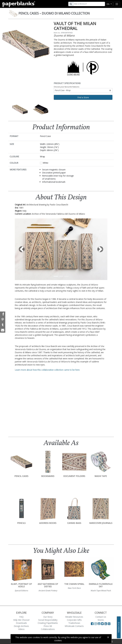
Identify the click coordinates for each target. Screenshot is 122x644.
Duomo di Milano (64, 35)
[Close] (108, 637)
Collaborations (48, 629)
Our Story (48, 617)
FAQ (21, 617)
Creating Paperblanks (48, 623)
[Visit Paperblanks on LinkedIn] (106, 624)
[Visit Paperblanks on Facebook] (92, 624)
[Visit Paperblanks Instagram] (96, 624)
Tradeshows (74, 623)
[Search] (89, 4)
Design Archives (21, 626)
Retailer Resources (74, 617)
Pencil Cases (54, 13)
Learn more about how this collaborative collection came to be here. (47, 370)
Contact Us (101, 617)
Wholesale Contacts (74, 626)
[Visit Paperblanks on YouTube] (99, 624)
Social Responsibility (48, 620)
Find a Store (83, 97)
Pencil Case (63, 90)
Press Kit (48, 626)
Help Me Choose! (21, 620)
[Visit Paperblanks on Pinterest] (109, 624)
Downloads (21, 623)
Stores (101, 620)
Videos (21, 629)
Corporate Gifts (74, 620)
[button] (22, 249)
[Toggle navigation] (117, 4)
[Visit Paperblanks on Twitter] (103, 624)
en (108, 4)
